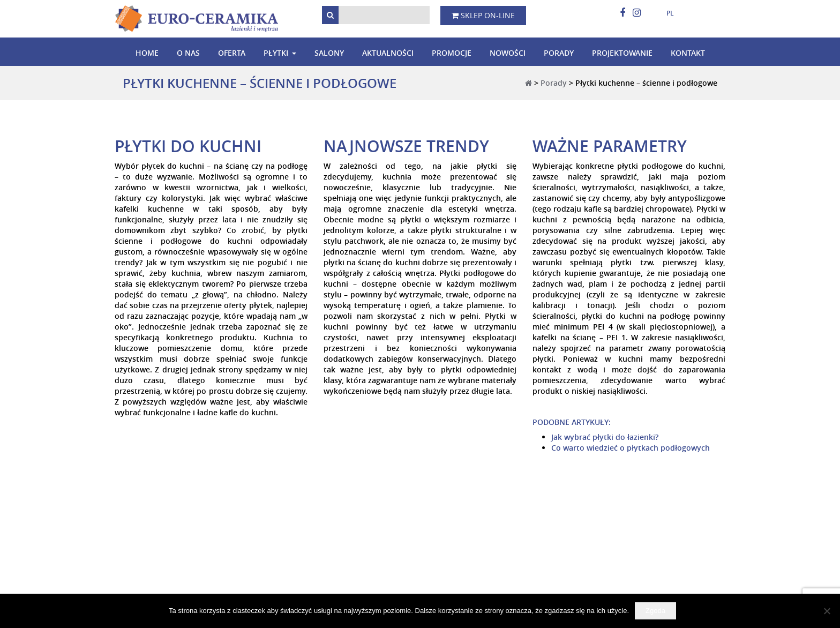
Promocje (452, 53)
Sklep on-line (483, 15)
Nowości (508, 53)
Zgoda (655, 611)
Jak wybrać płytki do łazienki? (605, 437)
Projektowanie (622, 53)
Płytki (276, 53)
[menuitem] (666, 13)
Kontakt (688, 53)
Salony (329, 53)
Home (147, 53)
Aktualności (388, 53)
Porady (559, 53)
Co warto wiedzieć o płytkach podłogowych (631, 448)
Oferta (232, 53)
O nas (188, 53)
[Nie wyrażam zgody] (827, 611)
